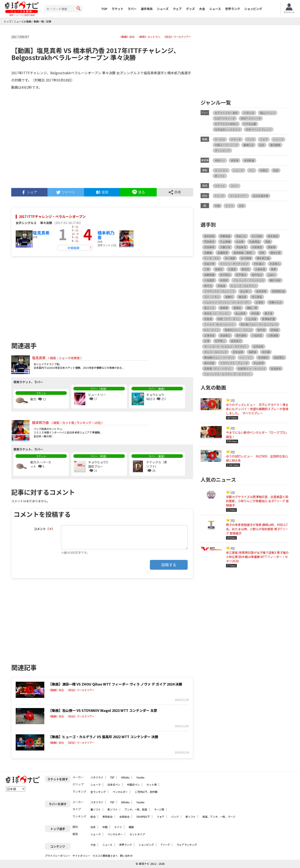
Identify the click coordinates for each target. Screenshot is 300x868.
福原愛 (253, 352)
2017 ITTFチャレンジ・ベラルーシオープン (52, 216)
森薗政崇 (223, 253)
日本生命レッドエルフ (227, 129)
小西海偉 (273, 335)
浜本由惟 (238, 352)
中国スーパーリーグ (226, 145)
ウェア (177, 9)
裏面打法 (248, 145)
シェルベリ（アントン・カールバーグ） (227, 302)
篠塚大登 (275, 253)
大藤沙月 (225, 247)
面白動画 (275, 145)
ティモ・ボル (212, 258)
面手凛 (268, 313)
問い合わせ (126, 856)
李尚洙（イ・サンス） (217, 313)
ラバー (132, 9)
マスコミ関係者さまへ (105, 856)
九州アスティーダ (225, 118)
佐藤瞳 (208, 253)
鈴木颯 (266, 352)
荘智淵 (208, 319)
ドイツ (229, 206)
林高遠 (221, 286)
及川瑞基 (230, 258)
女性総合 (124, 817)
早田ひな (241, 236)
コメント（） (44, 529)
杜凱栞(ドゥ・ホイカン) (251, 368)
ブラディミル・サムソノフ (219, 291)
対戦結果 (74, 248)
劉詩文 (246, 269)
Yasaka (140, 777)
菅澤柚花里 (268, 319)
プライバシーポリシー (58, 856)
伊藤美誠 (225, 236)
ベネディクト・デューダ (234, 363)
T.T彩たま (249, 113)
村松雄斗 (259, 264)
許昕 (262, 253)
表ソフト (220, 176)
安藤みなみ (275, 302)
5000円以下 (143, 817)
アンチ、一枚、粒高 (136, 809)
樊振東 (272, 247)
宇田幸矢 (241, 247)
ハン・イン (246, 357)
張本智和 (209, 236)
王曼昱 (232, 269)
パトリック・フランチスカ (249, 280)
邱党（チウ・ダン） (229, 319)
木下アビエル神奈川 (226, 124)
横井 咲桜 (275, 280)
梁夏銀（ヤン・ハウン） (218, 368)
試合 (262, 145)
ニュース (215, 9)
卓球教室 (249, 160)
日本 (241, 206)
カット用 (152, 785)
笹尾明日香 (278, 291)
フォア (264, 139)
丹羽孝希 (209, 247)
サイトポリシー (81, 856)
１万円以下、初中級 (146, 792)
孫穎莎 (219, 269)
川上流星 (251, 319)
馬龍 (268, 242)
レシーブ (278, 139)
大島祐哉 (260, 269)
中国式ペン (133, 785)
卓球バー (220, 160)
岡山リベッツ (268, 113)
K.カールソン (212, 330)
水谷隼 (240, 242)
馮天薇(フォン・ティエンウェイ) (259, 324)
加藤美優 (209, 275)
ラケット (117, 9)
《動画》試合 (127, 37)
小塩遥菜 (209, 280)
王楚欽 (260, 302)
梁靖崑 (275, 330)
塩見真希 (41, 233)
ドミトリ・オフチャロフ (234, 264)
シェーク (238, 170)
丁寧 (207, 269)
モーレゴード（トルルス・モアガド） (226, 346)
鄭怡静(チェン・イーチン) (219, 357)
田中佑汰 (257, 275)
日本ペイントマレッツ (259, 129)
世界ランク (233, 9)
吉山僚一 (245, 291)
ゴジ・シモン (212, 297)
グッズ (190, 9)
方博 (207, 341)
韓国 (131, 827)
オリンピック (222, 150)
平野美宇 (209, 242)
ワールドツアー (238, 196)
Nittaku (125, 777)
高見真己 (236, 341)
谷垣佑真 (258, 346)
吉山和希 (240, 313)
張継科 (229, 297)
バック (250, 139)
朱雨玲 (224, 280)
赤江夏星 (257, 297)
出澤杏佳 (209, 335)
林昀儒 (255, 313)
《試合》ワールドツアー (177, 37)
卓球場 (234, 160)
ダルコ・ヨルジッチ (216, 352)
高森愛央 (276, 368)
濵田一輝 (252, 308)
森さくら (209, 308)
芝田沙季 (209, 264)
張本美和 (273, 236)
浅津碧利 (263, 357)
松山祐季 (259, 363)
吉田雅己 (225, 335)
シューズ (163, 9)
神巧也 (208, 286)
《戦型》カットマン (149, 37)
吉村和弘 (225, 275)
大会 (202, 9)
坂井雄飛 (241, 335)
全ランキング (98, 792)
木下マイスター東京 (226, 113)
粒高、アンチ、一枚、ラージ (219, 817)
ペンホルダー (120, 792)
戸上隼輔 (225, 242)
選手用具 (147, 9)
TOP (104, 9)
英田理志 (279, 357)
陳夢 (273, 269)
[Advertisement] (57, 297)
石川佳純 (257, 236)
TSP (112, 777)
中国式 (264, 170)
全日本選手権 (261, 196)
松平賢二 (220, 341)
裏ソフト (96, 809)
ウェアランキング (187, 845)
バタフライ (97, 777)
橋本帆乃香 (106, 235)
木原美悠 (257, 247)
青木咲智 (209, 363)
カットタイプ (137, 834)
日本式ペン (114, 785)
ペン (252, 170)
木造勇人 (275, 264)
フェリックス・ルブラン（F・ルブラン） (228, 374)
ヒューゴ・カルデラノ (244, 286)
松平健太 (241, 275)
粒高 (276, 170)
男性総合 (107, 817)
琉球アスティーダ (251, 118)
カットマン (221, 170)
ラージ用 (159, 809)
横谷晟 (242, 297)
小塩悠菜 (257, 335)
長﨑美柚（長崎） (244, 253)
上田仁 (272, 275)
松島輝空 (254, 242)
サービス (220, 139)
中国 (217, 206)
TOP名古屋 (250, 124)
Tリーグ (219, 196)
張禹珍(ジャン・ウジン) (238, 330)
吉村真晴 (246, 258)
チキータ (236, 139)
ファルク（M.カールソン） (219, 324)
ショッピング (253, 9)
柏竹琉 (261, 330)
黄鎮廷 (237, 308)
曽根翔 (224, 308)
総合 (93, 817)
